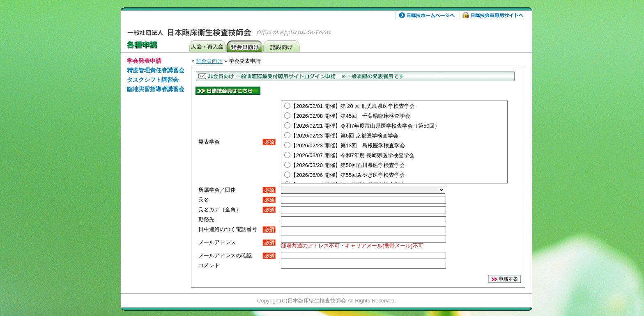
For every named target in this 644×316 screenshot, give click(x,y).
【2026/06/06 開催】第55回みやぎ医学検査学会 (348, 175)
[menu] (156, 76)
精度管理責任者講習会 (156, 70)
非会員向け (244, 46)
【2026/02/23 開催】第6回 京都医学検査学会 (345, 136)
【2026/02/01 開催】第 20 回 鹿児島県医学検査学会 (353, 106)
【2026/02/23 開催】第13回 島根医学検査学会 (348, 145)
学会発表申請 (144, 61)
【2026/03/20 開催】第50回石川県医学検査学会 (348, 165)
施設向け (281, 46)
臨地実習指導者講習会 (156, 89)
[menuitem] (156, 61)
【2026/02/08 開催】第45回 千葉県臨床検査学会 (351, 116)
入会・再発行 (207, 46)
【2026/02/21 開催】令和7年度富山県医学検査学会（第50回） (365, 126)
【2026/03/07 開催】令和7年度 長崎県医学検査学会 (353, 155)
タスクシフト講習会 (153, 80)
